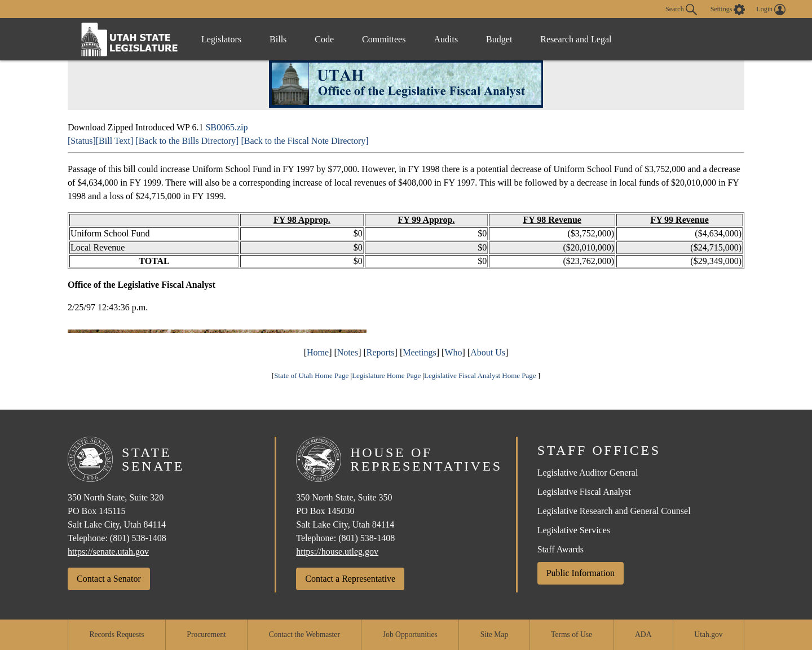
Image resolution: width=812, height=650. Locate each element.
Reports (381, 352)
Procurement (206, 634)
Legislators (221, 39)
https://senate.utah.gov (108, 552)
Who (453, 352)
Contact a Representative (350, 579)
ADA (643, 634)
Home (318, 352)
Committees (384, 39)
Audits (446, 39)
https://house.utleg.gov (337, 552)
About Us (488, 352)
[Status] (82, 141)
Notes (348, 352)
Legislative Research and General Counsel (614, 511)
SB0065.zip (226, 127)
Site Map (494, 634)
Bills (278, 39)
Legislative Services (574, 530)
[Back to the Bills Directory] (187, 141)
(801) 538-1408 (138, 538)
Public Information (581, 573)
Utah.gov (708, 634)
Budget (499, 39)
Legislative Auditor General (588, 473)
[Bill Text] (115, 141)
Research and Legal (576, 39)
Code (324, 39)
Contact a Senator (109, 579)
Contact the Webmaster (304, 634)
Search (681, 10)
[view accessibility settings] (728, 10)
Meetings (420, 352)
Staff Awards (561, 549)
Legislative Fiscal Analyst (584, 492)
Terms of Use (572, 634)
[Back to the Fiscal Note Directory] (304, 141)
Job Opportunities (410, 634)
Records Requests (116, 634)
